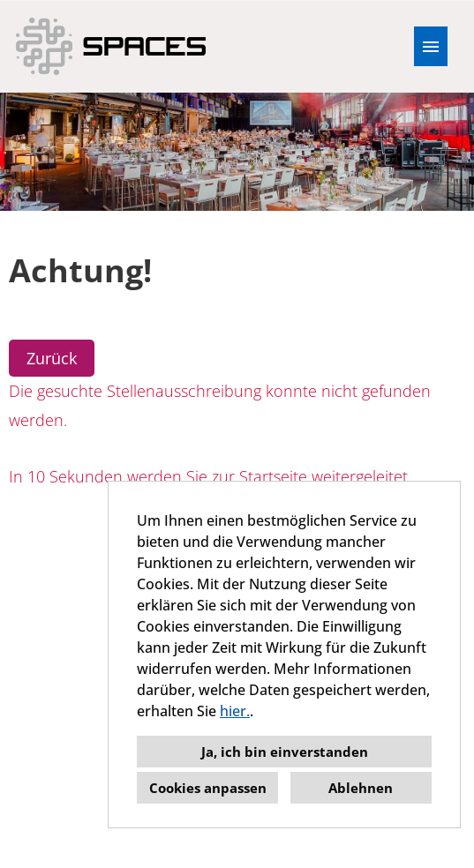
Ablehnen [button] (361, 788)
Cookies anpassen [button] (208, 788)
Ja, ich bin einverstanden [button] (285, 752)
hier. (235, 711)
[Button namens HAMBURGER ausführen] (431, 46)
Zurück (52, 358)
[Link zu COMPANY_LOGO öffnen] (111, 46)
